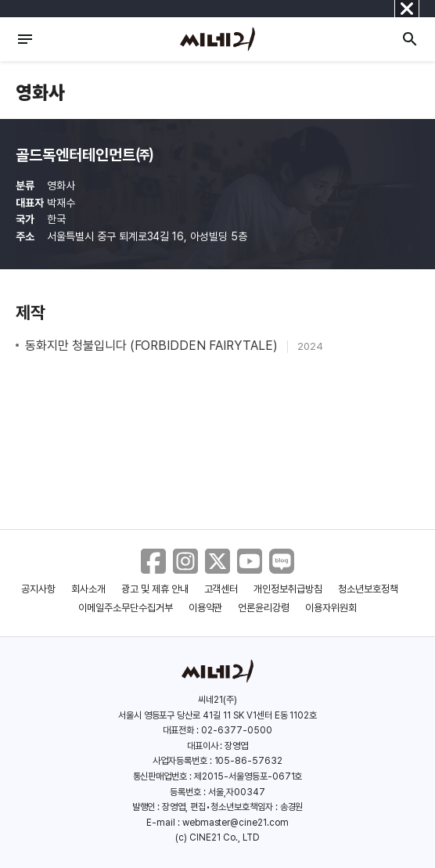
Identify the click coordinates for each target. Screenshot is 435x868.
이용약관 (206, 608)
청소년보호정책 (368, 589)
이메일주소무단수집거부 (126, 608)
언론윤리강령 (264, 608)
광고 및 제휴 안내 (155, 589)
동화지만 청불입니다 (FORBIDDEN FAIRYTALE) (153, 346)
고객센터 (221, 589)
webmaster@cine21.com (235, 823)
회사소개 (88, 589)
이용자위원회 (331, 608)
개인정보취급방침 (288, 589)
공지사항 (38, 589)
